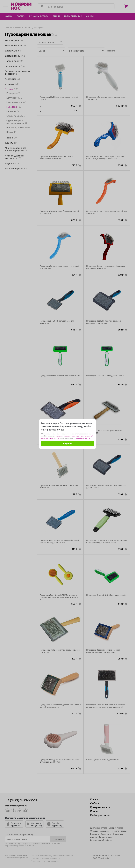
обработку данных (83, 438)
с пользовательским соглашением (69, 436)
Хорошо (68, 444)
